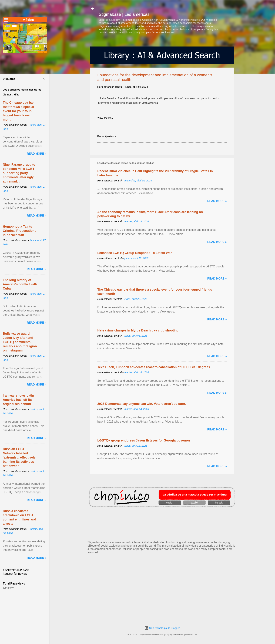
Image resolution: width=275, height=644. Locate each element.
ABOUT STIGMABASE (16, 570)
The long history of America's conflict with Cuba (20, 284)
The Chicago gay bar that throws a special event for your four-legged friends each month (18, 111)
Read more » (217, 201)
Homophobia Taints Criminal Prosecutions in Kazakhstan (20, 231)
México (162, 525)
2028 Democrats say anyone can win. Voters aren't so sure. (142, 404)
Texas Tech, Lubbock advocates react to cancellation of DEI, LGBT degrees (154, 367)
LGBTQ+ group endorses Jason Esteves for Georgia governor (144, 440)
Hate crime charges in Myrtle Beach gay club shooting (138, 330)
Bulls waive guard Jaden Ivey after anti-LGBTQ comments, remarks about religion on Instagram (20, 342)
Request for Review (15, 574)
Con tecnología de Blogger (162, 628)
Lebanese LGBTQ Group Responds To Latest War (135, 253)
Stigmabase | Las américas (124, 14)
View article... (105, 118)
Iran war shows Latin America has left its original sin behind (18, 400)
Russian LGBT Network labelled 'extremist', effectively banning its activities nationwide (19, 457)
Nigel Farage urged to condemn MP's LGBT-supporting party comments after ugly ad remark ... (19, 173)
